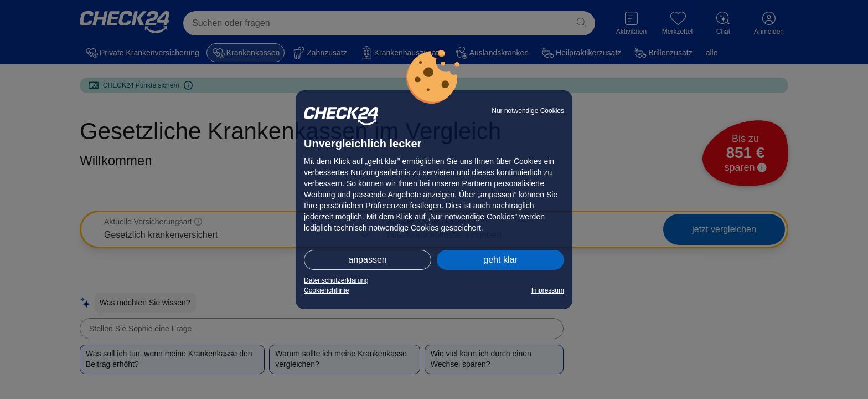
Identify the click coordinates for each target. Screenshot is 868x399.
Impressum (548, 290)
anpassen (367, 260)
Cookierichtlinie (326, 290)
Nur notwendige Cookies (528, 111)
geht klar (500, 260)
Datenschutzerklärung (336, 280)
